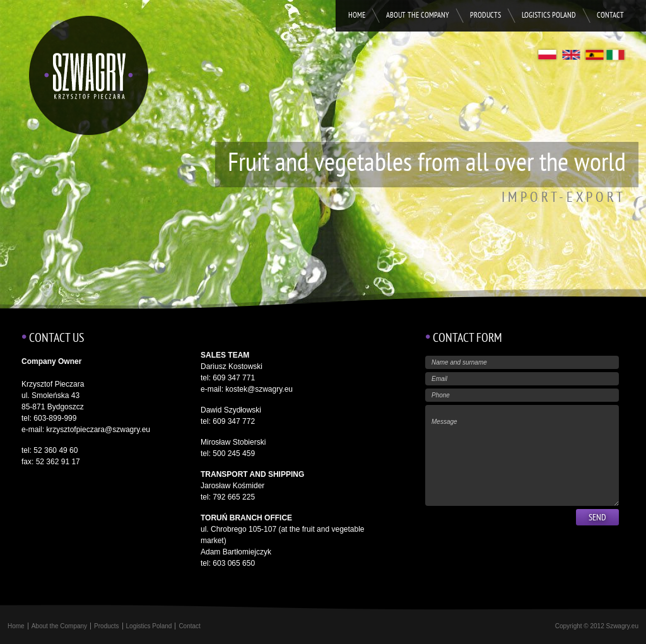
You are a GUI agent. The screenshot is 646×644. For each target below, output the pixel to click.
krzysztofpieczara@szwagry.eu (98, 430)
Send (597, 518)
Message (522, 455)
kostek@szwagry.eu (259, 389)
